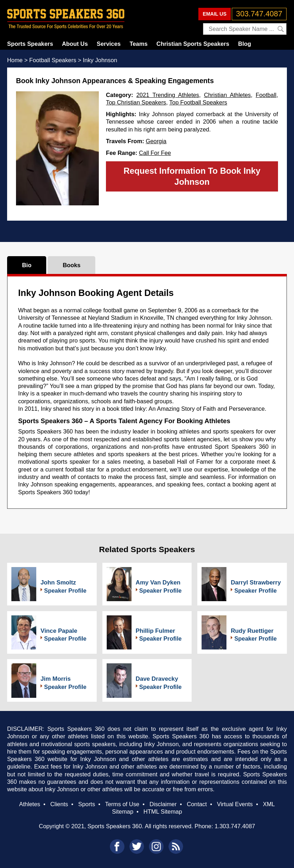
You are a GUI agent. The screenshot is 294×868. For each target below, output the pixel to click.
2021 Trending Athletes (168, 95)
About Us (75, 44)
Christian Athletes (228, 95)
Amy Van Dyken (158, 583)
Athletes (30, 804)
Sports (87, 804)
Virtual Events (235, 804)
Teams (138, 44)
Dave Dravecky (157, 679)
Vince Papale (59, 631)
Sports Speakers (30, 44)
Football (266, 95)
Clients (59, 804)
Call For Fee (155, 153)
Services (109, 44)
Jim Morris (56, 679)
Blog (245, 44)
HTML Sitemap (163, 812)
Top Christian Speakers (136, 102)
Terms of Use (122, 804)
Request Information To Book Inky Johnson (192, 176)
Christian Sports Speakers (193, 44)
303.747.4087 (259, 14)
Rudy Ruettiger (252, 631)
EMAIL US (215, 14)
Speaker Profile (65, 591)
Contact (197, 804)
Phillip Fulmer (156, 631)
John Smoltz (58, 583)
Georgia (156, 141)
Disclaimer (163, 804)
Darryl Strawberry (256, 583)
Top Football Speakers (198, 102)
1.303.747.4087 (235, 826)
